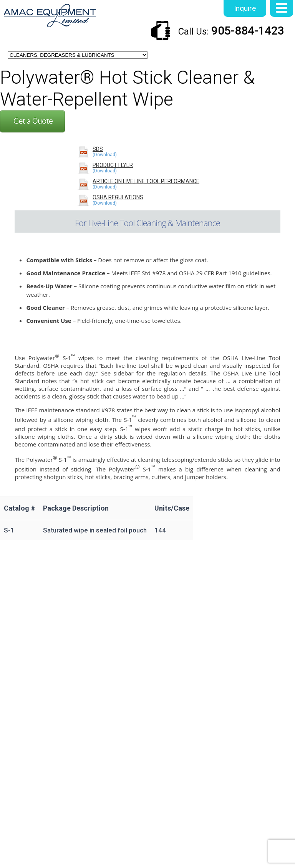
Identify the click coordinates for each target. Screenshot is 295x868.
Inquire (245, 8)
